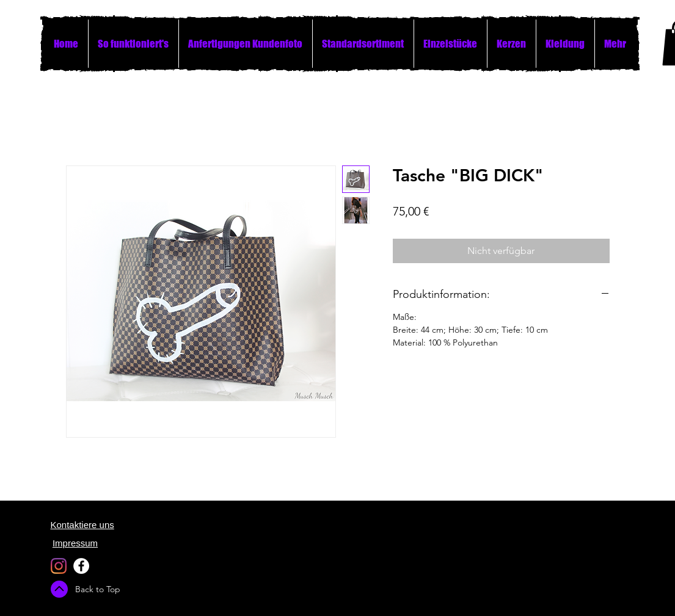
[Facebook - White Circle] (81, 566)
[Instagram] (59, 566)
